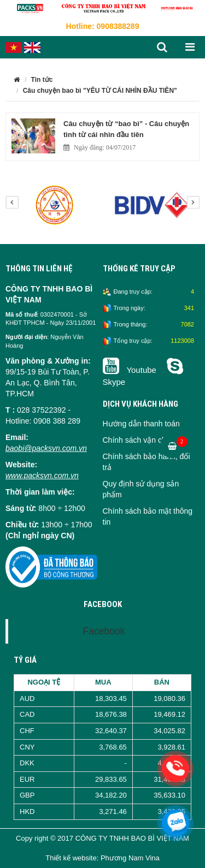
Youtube (131, 370)
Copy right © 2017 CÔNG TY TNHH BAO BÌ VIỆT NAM (102, 838)
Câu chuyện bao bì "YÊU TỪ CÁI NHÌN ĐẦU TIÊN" (100, 91)
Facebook (104, 631)
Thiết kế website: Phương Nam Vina (102, 858)
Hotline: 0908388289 (103, 26)
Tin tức (42, 80)
